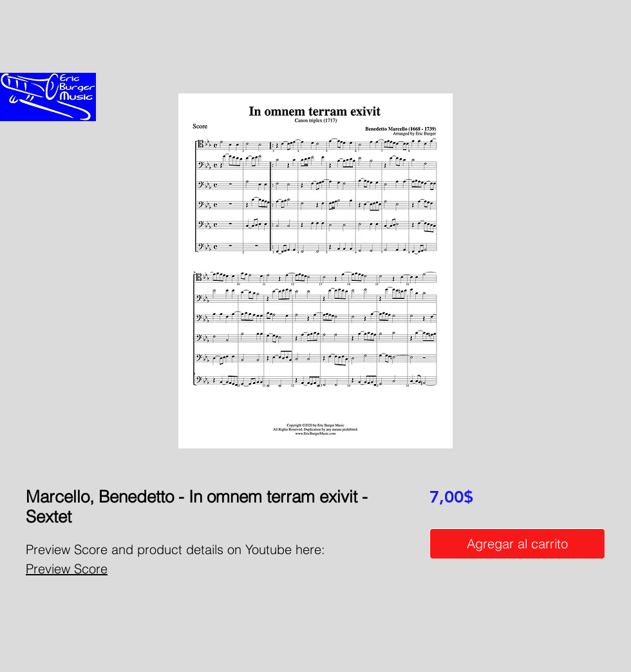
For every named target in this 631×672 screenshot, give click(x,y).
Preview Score (67, 569)
